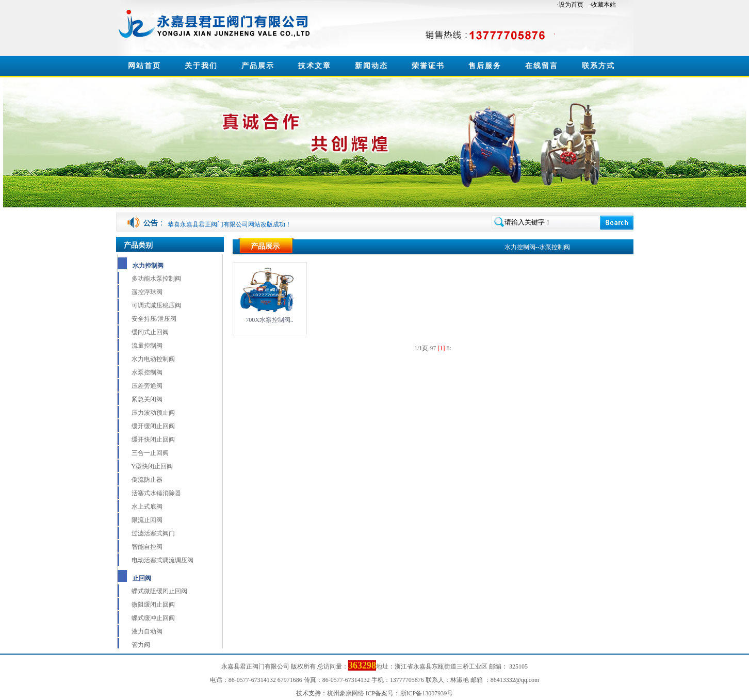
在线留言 (542, 66)
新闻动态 (371, 66)
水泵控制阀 (147, 372)
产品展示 (258, 66)
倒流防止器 (147, 480)
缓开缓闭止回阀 (153, 426)
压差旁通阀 (147, 386)
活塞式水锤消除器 (156, 493)
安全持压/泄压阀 (154, 319)
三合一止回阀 (150, 453)
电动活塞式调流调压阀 (162, 560)
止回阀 (142, 578)
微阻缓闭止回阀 (153, 605)
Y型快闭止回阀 (152, 466)
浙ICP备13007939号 (427, 693)
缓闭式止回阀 (150, 332)
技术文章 (315, 66)
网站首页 (144, 66)
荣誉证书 (428, 66)
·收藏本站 (603, 5)
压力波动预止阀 (153, 413)
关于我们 (201, 66)
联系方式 (598, 66)
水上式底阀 (147, 507)
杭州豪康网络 (346, 693)
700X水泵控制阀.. (270, 320)
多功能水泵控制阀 (156, 279)
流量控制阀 (147, 346)
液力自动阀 (147, 631)
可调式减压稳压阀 (156, 305)
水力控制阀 (148, 266)
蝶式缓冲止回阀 (153, 618)
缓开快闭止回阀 (153, 439)
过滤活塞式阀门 (153, 533)
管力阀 (141, 645)
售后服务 (485, 66)
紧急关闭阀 (147, 399)
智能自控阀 (147, 547)
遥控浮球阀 (147, 292)
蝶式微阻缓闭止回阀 (159, 591)
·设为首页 (570, 5)
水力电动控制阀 (153, 359)
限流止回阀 (147, 520)
